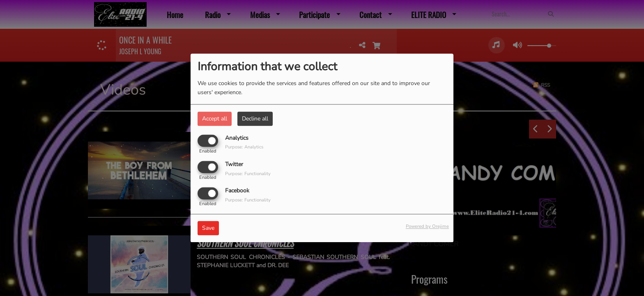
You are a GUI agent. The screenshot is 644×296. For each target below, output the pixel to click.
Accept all (215, 119)
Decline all (255, 119)
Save (208, 228)
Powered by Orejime (427, 227)
